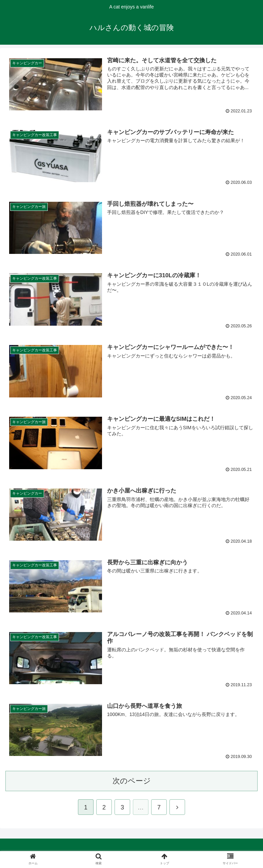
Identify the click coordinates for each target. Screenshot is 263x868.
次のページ (132, 782)
